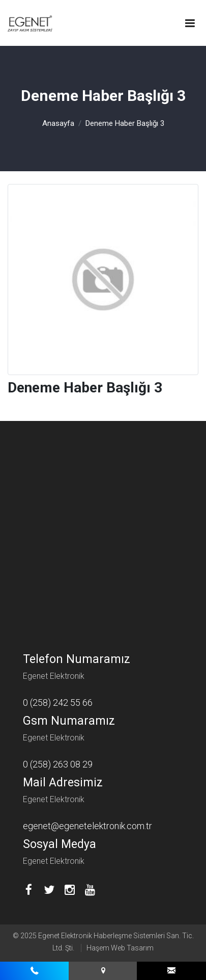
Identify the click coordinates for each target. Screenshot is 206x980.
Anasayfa (58, 123)
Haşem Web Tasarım (120, 948)
